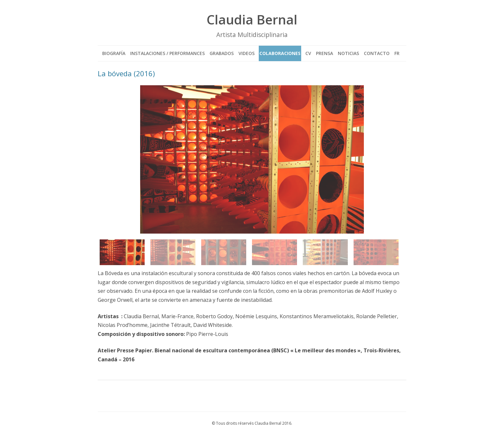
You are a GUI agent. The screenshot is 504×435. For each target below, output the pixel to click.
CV (308, 53)
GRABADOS (222, 53)
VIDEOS (247, 53)
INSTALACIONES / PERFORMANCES (167, 53)
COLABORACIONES (280, 53)
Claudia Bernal (252, 19)
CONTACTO (377, 53)
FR (397, 53)
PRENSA (324, 53)
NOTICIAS (348, 53)
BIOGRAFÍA (114, 53)
